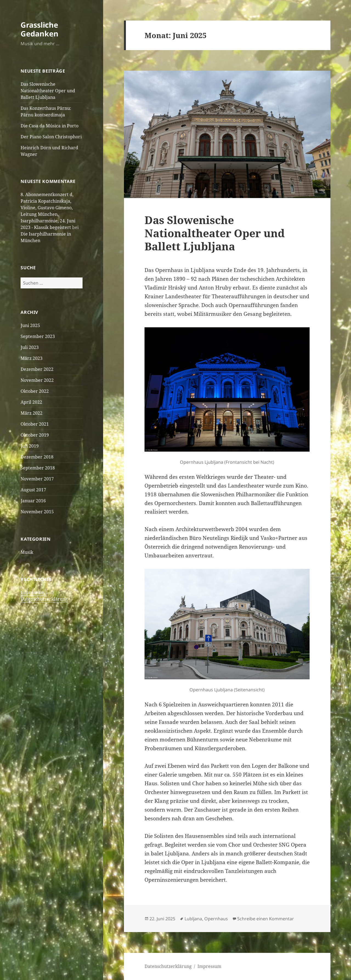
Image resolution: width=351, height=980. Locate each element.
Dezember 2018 (37, 457)
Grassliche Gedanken (39, 29)
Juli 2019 (30, 446)
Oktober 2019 (35, 435)
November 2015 (37, 512)
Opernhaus (216, 919)
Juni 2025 (30, 325)
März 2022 (32, 413)
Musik (27, 552)
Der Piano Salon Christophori (51, 137)
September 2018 (38, 468)
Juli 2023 (30, 347)
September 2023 (38, 336)
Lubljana (193, 919)
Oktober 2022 (35, 391)
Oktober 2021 (35, 424)
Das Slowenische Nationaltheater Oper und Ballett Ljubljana (48, 91)
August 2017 (33, 490)
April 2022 (31, 402)
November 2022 (37, 380)
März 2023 (32, 358)
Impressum (33, 592)
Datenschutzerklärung (44, 599)
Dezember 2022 (37, 369)
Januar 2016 (33, 501)
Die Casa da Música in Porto (49, 126)
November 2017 (37, 479)
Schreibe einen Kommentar (266, 919)
